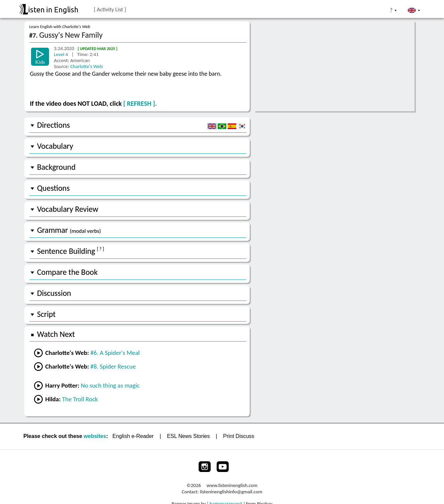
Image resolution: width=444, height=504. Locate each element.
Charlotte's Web (86, 66)
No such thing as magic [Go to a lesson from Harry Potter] (110, 385)
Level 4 (62, 54)
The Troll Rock (80, 399)
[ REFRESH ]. (140, 103)
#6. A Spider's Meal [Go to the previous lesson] (115, 353)
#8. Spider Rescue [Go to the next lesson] (113, 366)
